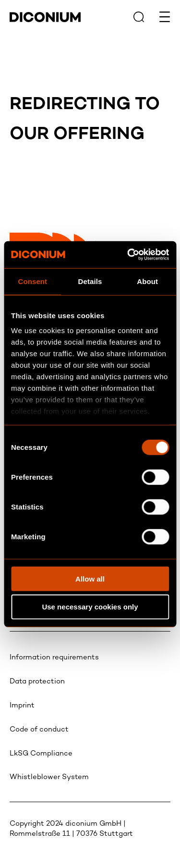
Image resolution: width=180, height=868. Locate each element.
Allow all (90, 578)
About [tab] (147, 281)
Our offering (77, 135)
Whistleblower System (49, 777)
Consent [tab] (32, 281)
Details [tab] (90, 281)
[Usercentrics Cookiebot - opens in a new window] (128, 255)
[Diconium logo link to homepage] (45, 20)
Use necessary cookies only (90, 607)
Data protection (37, 682)
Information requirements (54, 657)
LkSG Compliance (41, 754)
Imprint (22, 706)
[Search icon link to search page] (139, 17)
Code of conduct (39, 730)
